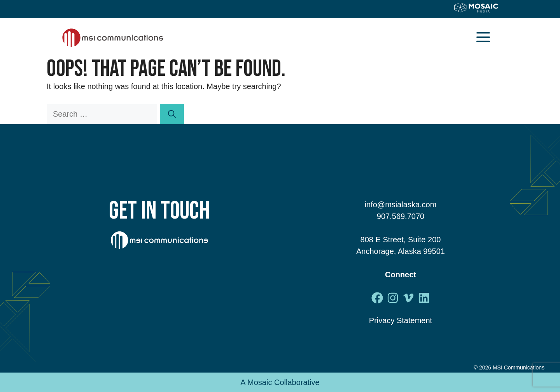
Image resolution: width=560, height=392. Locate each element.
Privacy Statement (401, 320)
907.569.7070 (401, 216)
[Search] (172, 114)
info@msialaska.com (401, 205)
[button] (483, 38)
